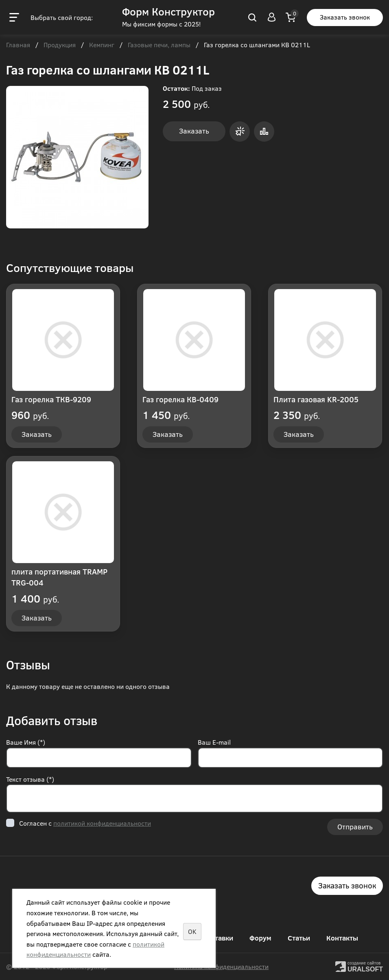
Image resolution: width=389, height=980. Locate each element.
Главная (18, 45)
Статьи (299, 938)
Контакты (342, 938)
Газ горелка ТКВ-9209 (51, 399)
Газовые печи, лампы (159, 45)
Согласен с (85, 823)
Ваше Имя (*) (26, 742)
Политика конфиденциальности (221, 966)
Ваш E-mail (214, 742)
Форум (260, 938)
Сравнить (264, 132)
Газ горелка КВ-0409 (180, 399)
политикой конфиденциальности (102, 823)
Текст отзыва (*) (30, 779)
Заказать (194, 131)
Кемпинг (102, 45)
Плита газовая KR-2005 (316, 399)
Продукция (60, 45)
